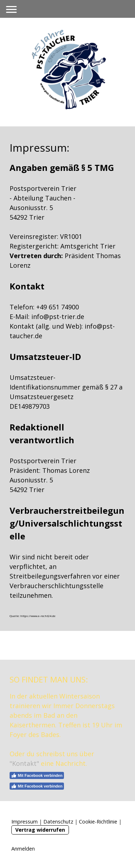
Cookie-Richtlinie (98, 822)
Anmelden (23, 849)
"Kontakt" (24, 763)
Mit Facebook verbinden (37, 775)
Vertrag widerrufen (40, 830)
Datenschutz (58, 822)
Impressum (25, 822)
